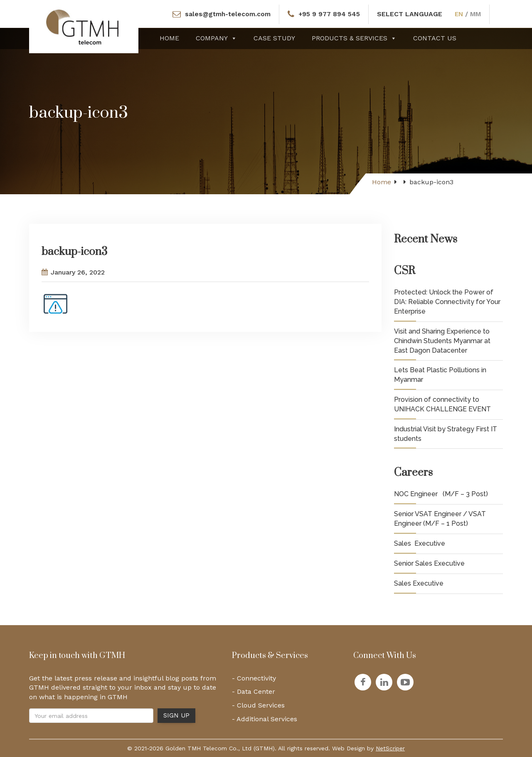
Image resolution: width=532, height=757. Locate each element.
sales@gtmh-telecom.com (227, 14)
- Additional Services (265, 719)
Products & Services (354, 38)
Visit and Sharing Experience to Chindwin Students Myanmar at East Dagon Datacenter (442, 341)
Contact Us (435, 38)
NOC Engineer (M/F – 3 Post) (441, 494)
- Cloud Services (258, 705)
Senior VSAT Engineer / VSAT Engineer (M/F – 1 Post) (440, 519)
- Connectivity (254, 678)
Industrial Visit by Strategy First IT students (446, 434)
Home (169, 38)
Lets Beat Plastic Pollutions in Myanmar (440, 375)
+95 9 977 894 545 (330, 14)
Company (216, 38)
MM (478, 14)
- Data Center (254, 691)
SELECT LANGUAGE (411, 14)
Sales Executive (420, 543)
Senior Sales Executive (429, 563)
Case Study (274, 38)
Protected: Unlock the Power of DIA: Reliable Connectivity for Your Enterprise (447, 302)
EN (461, 14)
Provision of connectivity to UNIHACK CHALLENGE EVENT (442, 404)
